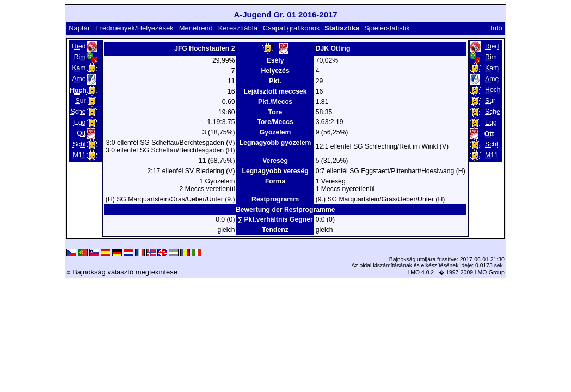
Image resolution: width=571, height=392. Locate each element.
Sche (78, 112)
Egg (80, 122)
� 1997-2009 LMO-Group (471, 272)
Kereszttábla (238, 28)
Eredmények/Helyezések (134, 28)
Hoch (493, 90)
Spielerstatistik (388, 28)
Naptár (79, 28)
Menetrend (196, 28)
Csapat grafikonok (291, 28)
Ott (81, 133)
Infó (496, 28)
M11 (79, 155)
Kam (79, 68)
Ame (79, 79)
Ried (79, 46)
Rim (80, 57)
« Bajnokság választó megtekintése (122, 272)
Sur (80, 101)
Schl (79, 144)
